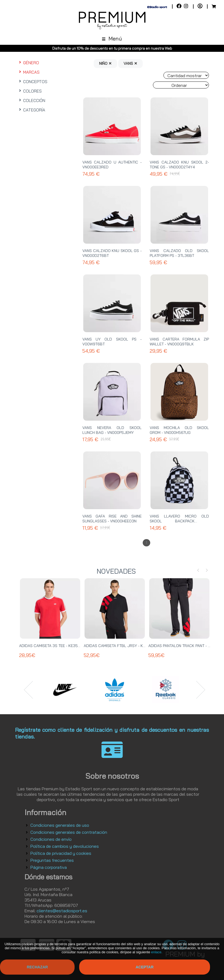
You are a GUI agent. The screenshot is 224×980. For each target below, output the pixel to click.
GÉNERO (28, 63)
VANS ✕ (130, 63)
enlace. (157, 952)
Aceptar (145, 967)
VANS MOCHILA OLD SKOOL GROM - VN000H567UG (179, 430)
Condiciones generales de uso (60, 825)
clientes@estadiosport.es (62, 911)
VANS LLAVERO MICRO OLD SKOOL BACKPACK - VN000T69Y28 (179, 521)
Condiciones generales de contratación (69, 832)
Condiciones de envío (51, 839)
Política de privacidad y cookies (61, 853)
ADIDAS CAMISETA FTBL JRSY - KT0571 (118, 646)
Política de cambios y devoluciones (65, 846)
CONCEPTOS (33, 82)
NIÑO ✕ (105, 63)
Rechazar (37, 967)
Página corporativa (49, 867)
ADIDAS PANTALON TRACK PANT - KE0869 (185, 646)
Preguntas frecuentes (52, 860)
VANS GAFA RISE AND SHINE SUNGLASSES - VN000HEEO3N (112, 519)
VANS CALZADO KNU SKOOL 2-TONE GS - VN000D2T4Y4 (179, 165)
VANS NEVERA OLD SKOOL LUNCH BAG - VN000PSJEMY (112, 430)
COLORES (30, 91)
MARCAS (29, 72)
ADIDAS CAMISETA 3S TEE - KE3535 (51, 646)
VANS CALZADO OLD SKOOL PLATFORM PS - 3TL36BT (179, 253)
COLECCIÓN (31, 101)
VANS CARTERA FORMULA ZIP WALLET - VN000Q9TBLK (179, 342)
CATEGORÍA (31, 110)
